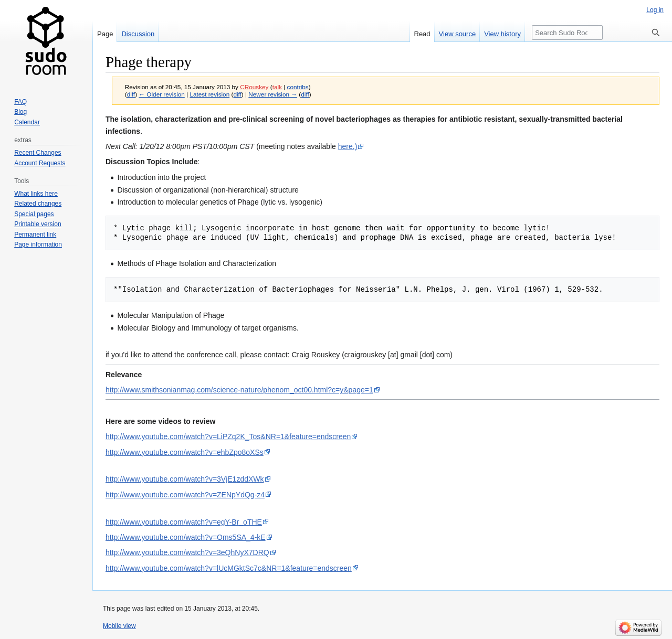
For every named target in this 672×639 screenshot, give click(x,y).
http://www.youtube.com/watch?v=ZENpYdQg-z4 (185, 495)
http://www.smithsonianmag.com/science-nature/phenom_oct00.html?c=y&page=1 (239, 390)
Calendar (27, 122)
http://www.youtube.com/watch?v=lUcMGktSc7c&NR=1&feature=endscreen (229, 568)
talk (277, 87)
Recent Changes (38, 153)
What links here (36, 194)
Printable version (38, 224)
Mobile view (119, 626)
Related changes (38, 204)
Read (422, 34)
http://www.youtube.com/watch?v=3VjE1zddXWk (185, 479)
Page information (38, 244)
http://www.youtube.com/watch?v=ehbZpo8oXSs (185, 452)
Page (105, 34)
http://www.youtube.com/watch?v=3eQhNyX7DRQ (187, 552)
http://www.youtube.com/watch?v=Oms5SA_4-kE (186, 537)
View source (458, 34)
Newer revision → (273, 94)
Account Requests (40, 163)
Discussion (138, 34)
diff (131, 94)
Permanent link (35, 235)
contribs (298, 87)
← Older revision (162, 94)
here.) (348, 146)
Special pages (34, 214)
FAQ (20, 102)
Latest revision (209, 94)
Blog (20, 112)
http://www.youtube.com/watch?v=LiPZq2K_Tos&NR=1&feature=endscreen (228, 436)
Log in (655, 10)
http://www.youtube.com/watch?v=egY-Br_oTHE (184, 522)
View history (502, 34)
